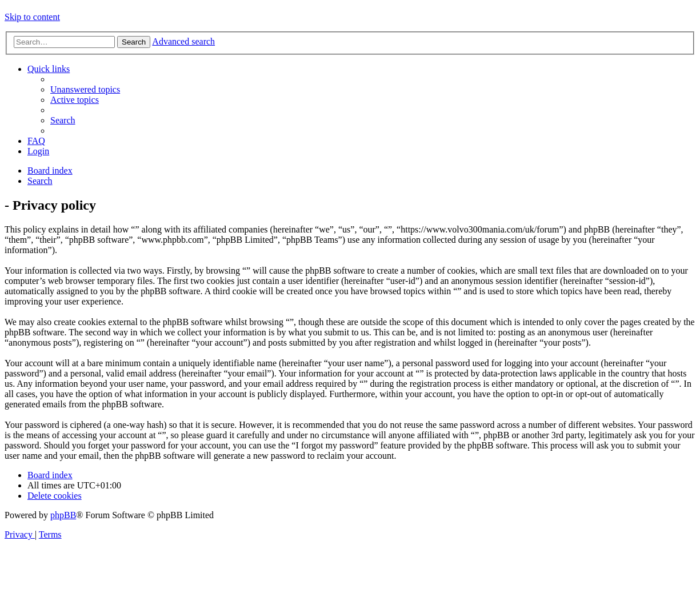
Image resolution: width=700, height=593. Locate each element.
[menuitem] (85, 89)
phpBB (63, 515)
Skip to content (32, 17)
